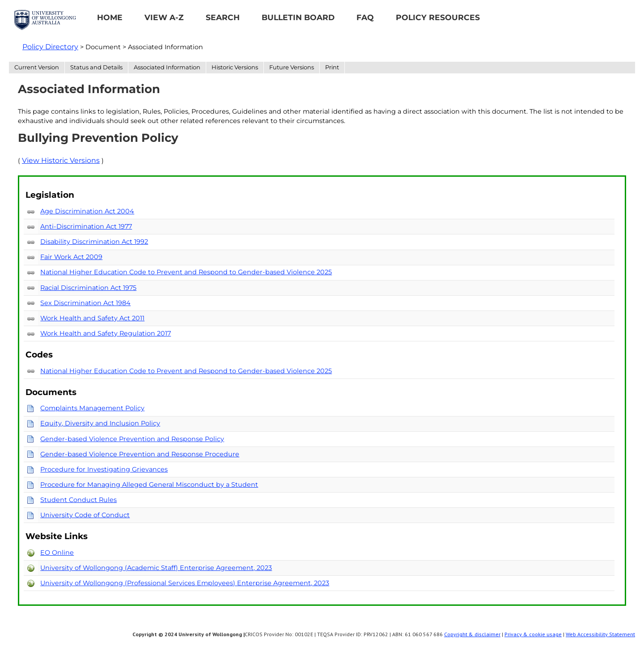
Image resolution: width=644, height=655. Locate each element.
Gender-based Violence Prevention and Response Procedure (140, 454)
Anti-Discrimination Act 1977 (86, 226)
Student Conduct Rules (78, 500)
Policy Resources (438, 17)
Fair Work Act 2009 (71, 257)
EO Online (57, 553)
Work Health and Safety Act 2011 (92, 318)
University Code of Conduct (85, 515)
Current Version (37, 67)
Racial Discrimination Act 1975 (88, 288)
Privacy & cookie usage (533, 634)
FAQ (365, 17)
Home (110, 17)
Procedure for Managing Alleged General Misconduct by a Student (149, 485)
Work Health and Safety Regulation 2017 (106, 333)
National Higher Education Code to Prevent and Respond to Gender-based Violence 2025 (186, 272)
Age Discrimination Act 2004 (87, 211)
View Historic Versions (61, 160)
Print (332, 67)
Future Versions (292, 67)
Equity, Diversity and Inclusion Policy (100, 423)
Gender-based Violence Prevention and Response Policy (132, 439)
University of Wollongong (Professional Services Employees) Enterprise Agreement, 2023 (185, 583)
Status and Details (96, 67)
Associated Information (167, 67)
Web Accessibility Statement (600, 634)
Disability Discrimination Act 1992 (94, 242)
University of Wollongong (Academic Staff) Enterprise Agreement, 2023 (156, 568)
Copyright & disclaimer (472, 634)
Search (223, 17)
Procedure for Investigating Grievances (104, 469)
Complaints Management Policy (92, 408)
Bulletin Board (298, 17)
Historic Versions (235, 67)
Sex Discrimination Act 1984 (85, 303)
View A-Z (164, 17)
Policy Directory (50, 47)
